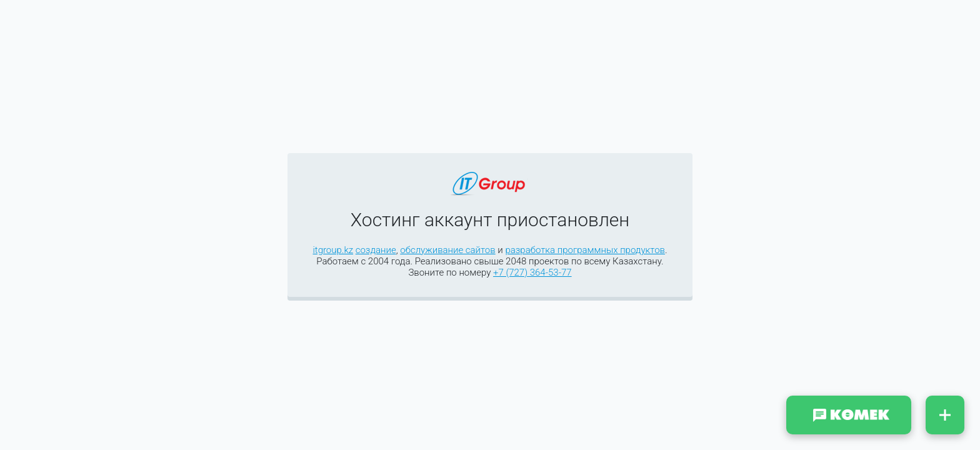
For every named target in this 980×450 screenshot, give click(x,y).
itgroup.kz (333, 250)
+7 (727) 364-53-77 (532, 272)
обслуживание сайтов (447, 250)
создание (376, 250)
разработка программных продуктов (585, 250)
